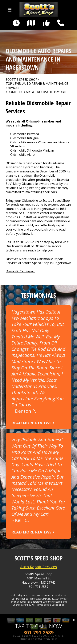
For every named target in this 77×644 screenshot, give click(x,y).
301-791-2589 (29, 242)
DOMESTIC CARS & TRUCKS (27, 92)
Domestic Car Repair (20, 271)
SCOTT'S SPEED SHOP (22, 80)
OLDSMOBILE (58, 92)
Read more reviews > (33, 423)
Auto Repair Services (39, 567)
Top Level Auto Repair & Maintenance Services (37, 86)
